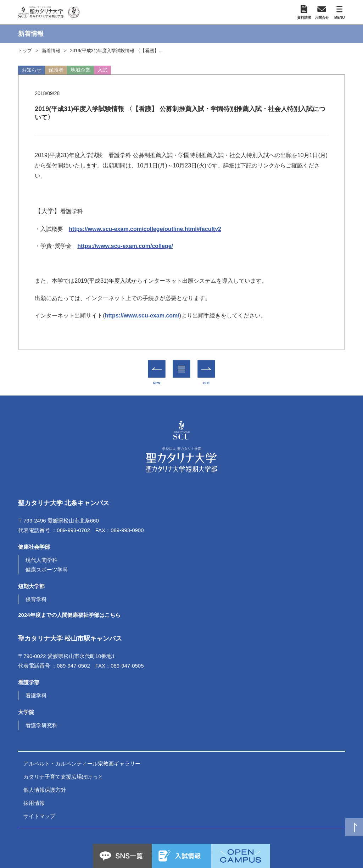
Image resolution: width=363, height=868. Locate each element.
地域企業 (80, 70)
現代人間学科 (41, 560)
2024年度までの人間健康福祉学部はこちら (69, 615)
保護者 (56, 70)
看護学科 (36, 695)
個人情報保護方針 (45, 790)
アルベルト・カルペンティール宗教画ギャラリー (82, 764)
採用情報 (34, 803)
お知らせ (32, 70)
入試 (102, 70)
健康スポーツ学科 (47, 570)
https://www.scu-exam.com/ (142, 316)
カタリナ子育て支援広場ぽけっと (63, 777)
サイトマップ (39, 816)
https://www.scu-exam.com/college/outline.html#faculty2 (145, 229)
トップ (25, 51)
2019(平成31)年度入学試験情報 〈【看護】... (116, 51)
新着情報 (51, 51)
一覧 (182, 364)
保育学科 (36, 599)
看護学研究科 (41, 725)
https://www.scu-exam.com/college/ (125, 246)
